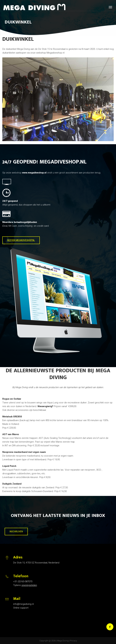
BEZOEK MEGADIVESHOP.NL (21, 240)
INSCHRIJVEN (16, 532)
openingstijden (29, 585)
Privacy (73, 641)
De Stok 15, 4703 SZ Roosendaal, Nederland (36, 563)
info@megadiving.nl (23, 604)
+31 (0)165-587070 (23, 581)
